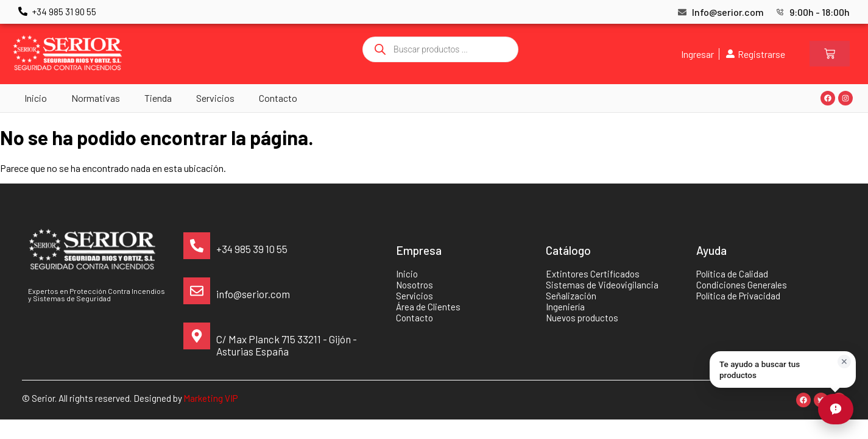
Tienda (158, 98)
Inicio (36, 98)
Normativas (96, 98)
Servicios (215, 98)
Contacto (278, 98)
